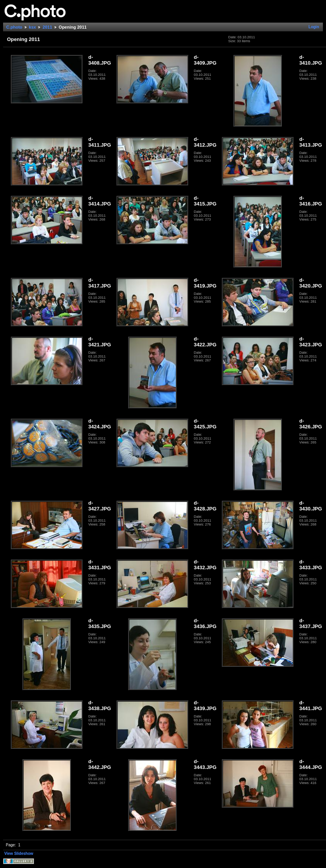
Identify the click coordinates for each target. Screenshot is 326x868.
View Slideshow (19, 853)
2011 (47, 27)
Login (314, 27)
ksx (33, 27)
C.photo (14, 27)
